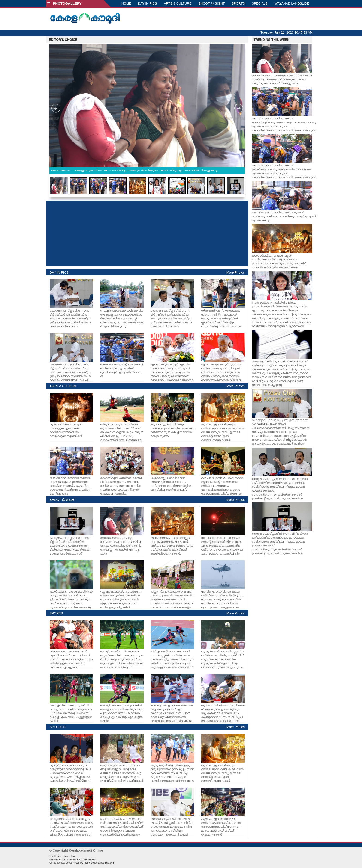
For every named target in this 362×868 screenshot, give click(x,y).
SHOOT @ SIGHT (211, 3)
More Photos (236, 272)
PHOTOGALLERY (64, 3)
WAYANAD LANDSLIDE (292, 3)
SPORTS (238, 3)
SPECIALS (260, 3)
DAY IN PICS (148, 3)
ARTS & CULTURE (178, 3)
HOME (126, 3)
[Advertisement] (147, 233)
